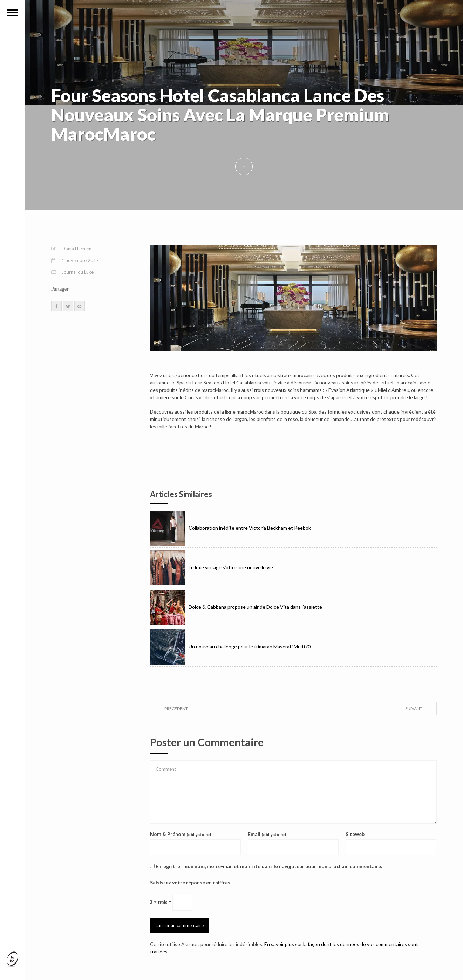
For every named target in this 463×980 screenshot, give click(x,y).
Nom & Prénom (181, 834)
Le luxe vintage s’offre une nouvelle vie (212, 567)
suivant (414, 709)
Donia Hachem (77, 249)
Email (267, 834)
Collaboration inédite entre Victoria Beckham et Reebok (230, 528)
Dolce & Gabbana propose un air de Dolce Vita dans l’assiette (236, 607)
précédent (176, 709)
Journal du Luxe (78, 272)
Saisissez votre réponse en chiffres (190, 882)
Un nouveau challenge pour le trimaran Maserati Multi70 (230, 646)
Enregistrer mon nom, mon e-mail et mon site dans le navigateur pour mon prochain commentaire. (269, 866)
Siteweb (355, 834)
